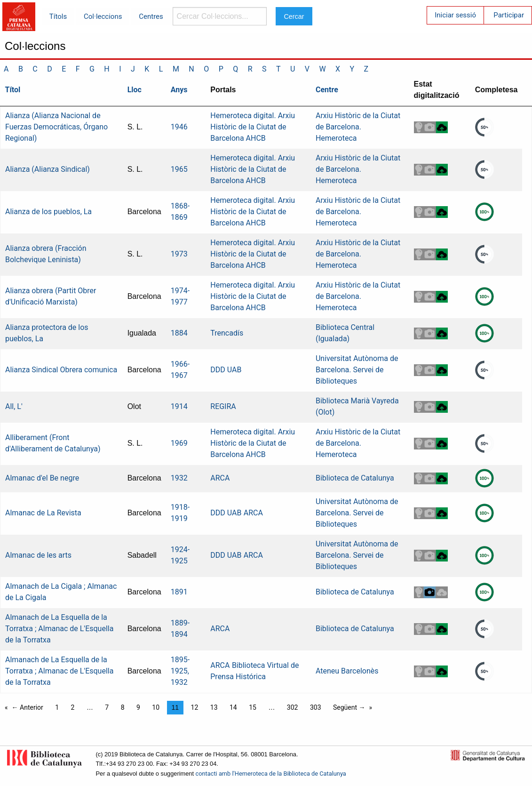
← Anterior (28, 707)
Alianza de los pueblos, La (48, 212)
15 (253, 707)
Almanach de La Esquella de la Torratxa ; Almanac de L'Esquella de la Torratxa (59, 629)
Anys (179, 90)
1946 (179, 127)
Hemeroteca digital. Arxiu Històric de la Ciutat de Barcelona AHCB (253, 127)
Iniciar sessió (455, 15)
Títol (13, 90)
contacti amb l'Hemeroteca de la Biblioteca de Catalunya (271, 774)
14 (233, 707)
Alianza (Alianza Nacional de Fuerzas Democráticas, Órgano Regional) (56, 127)
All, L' (14, 406)
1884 (179, 333)
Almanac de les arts (38, 555)
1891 (179, 592)
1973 (179, 254)
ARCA (220, 478)
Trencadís (227, 333)
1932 (179, 478)
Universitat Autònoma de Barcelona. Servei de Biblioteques (357, 370)
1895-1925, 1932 (180, 671)
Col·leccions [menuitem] (103, 16)
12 (195, 707)
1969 (179, 443)
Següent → (349, 707)
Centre (327, 90)
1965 (179, 169)
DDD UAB (226, 370)
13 (214, 707)
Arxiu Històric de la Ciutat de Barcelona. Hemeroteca (358, 127)
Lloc (135, 90)
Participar (509, 15)
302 (293, 707)
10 (156, 707)
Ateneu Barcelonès (347, 671)
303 (316, 707)
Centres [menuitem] (151, 16)
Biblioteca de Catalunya (355, 478)
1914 (179, 406)
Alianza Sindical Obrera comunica (61, 370)
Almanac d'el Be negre (42, 478)
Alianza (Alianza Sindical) (48, 169)
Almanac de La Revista (43, 513)
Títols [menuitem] (58, 16)
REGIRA (223, 406)
